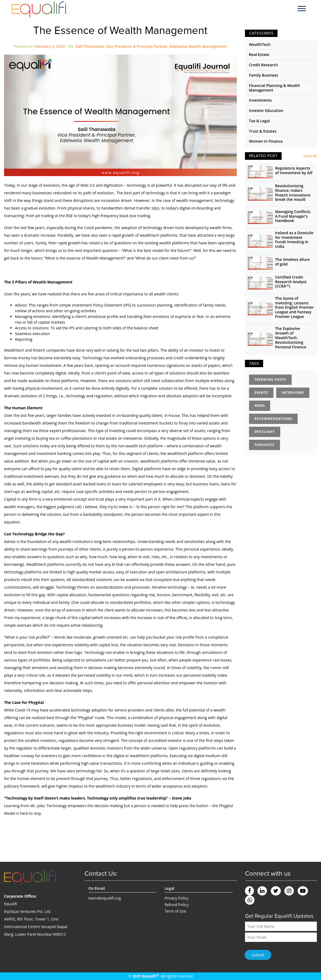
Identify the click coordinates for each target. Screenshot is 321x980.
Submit (258, 955)
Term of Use (175, 911)
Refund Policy (177, 905)
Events (261, 393)
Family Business (264, 75)
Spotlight (265, 432)
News (260, 406)
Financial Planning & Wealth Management (275, 88)
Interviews (293, 393)
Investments (260, 100)
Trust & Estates (263, 131)
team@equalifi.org (105, 898)
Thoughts (265, 445)
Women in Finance (266, 141)
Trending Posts (270, 380)
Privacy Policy (176, 898)
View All (310, 156)
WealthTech (260, 44)
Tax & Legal (259, 121)
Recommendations (273, 419)
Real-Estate (259, 54)
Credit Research (264, 65)
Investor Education (266, 110)
